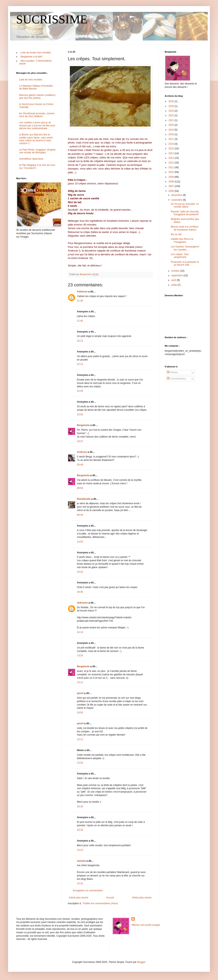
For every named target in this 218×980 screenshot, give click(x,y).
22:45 (80, 391)
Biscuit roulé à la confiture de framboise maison (185, 228)
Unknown (82, 603)
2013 (172, 158)
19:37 (80, 441)
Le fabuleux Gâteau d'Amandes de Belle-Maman (36, 87)
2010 (172, 172)
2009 (172, 177)
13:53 (80, 763)
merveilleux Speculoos (31, 159)
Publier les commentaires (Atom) (101, 903)
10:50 (80, 415)
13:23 (80, 850)
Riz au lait (176, 234)
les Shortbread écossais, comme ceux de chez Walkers (37, 115)
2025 (172, 106)
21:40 (80, 321)
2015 (172, 149)
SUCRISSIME (52, 19)
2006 (172, 191)
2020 (172, 125)
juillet (175, 285)
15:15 (80, 883)
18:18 (80, 830)
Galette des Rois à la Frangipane (182, 240)
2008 (172, 182)
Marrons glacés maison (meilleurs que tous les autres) (37, 97)
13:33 (80, 656)
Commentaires (176, 379)
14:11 (80, 682)
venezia (81, 861)
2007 (172, 186)
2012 (172, 163)
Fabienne (82, 292)
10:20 (80, 572)
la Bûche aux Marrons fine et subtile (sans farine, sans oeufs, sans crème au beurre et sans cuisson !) (36, 139)
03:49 (80, 465)
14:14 (80, 632)
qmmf (80, 693)
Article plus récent (78, 898)
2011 (172, 167)
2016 (172, 144)
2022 (172, 115)
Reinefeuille (84, 499)
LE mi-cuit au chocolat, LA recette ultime (185, 205)
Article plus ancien (142, 898)
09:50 (80, 488)
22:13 (80, 341)
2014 (172, 153)
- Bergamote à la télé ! (31, 57)
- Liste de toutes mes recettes (35, 53)
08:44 (80, 515)
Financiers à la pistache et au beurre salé (185, 263)
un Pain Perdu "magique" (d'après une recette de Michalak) (37, 151)
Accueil (110, 898)
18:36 (80, 592)
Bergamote (83, 425)
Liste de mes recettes (31, 80)
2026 (172, 101)
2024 (172, 111)
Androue (82, 452)
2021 (172, 120)
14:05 (80, 542)
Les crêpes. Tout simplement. (180, 256)
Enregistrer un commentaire (88, 891)
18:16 (80, 806)
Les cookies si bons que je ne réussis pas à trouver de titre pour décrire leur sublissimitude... (37, 125)
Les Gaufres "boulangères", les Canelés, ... (186, 248)
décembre (177, 195)
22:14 (80, 364)
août (174, 280)
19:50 (80, 713)
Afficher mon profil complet (146, 925)
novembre (177, 200)
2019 (172, 130)
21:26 (80, 301)
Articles (172, 372)
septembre (177, 275)
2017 (172, 139)
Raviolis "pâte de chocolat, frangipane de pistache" (185, 213)
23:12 (80, 739)
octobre (176, 271)
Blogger (141, 962)
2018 (172, 134)
